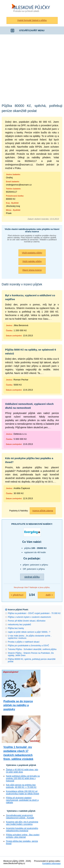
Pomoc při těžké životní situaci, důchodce (27, 621)
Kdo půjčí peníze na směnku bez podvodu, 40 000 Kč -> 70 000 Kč (21, 786)
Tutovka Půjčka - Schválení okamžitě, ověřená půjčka (32, 649)
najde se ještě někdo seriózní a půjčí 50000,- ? (29, 632)
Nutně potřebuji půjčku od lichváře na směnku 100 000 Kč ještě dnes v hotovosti (23, 778)
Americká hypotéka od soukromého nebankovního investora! (22, 829)
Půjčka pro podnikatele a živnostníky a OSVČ (28, 646)
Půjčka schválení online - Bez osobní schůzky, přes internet (23, 836)
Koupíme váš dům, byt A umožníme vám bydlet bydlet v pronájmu (22, 823)
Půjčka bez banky (16, 628)
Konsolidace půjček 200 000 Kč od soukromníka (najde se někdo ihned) (23, 792)
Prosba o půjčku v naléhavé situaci (24, 642)
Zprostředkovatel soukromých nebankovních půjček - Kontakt (20, 817)
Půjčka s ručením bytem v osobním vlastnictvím (29, 617)
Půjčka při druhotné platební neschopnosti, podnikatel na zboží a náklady (22, 800)
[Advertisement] (32, 68)
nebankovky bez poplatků (19, 625)
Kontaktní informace (51, 863)
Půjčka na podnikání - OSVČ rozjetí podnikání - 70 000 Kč (34, 613)
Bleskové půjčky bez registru (32, 8)
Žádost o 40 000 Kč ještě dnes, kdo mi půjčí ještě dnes (22, 771)
